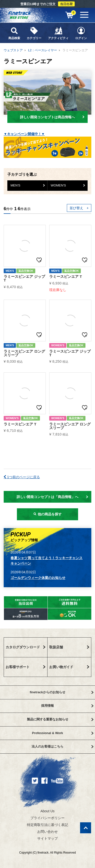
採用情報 (67, 706)
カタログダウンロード (26, 647)
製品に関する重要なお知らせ (60, 719)
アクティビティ (58, 33)
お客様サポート (26, 667)
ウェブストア (13, 50)
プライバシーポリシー (47, 818)
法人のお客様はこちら (63, 746)
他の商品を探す (47, 514)
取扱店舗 (69, 647)
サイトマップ (47, 838)
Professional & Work (63, 733)
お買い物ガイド (69, 667)
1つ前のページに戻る (22, 477)
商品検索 (14, 33)
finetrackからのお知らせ (61, 692)
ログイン (81, 33)
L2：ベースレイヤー (43, 50)
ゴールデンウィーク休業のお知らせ (38, 578)
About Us (47, 811)
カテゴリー (34, 33)
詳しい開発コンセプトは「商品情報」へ (52, 497)
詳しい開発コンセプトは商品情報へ (52, 117)
